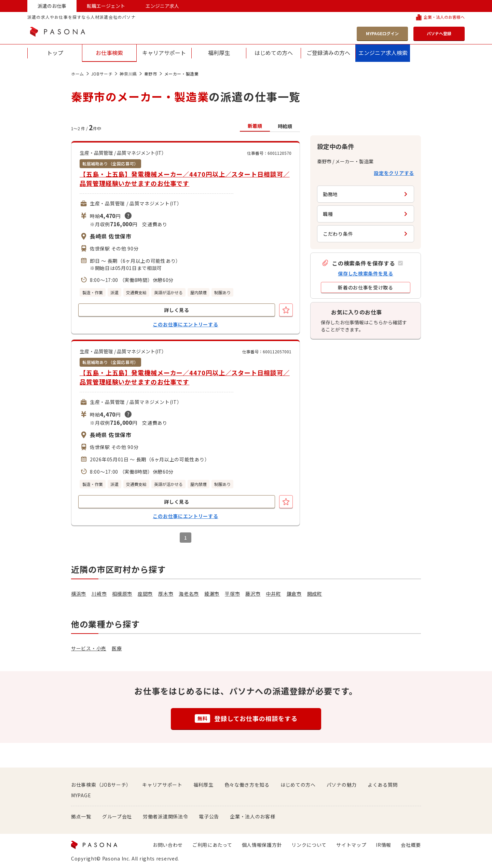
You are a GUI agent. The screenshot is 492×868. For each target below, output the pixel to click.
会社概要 (411, 845)
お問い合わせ (168, 845)
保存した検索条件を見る (366, 273)
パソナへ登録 (439, 33)
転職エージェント (106, 6)
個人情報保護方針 (262, 845)
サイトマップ (351, 845)
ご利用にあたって (212, 845)
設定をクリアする (394, 173)
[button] (362, 263)
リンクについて (309, 845)
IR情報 (384, 845)
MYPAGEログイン (382, 33)
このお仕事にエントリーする (185, 324)
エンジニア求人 (162, 6)
